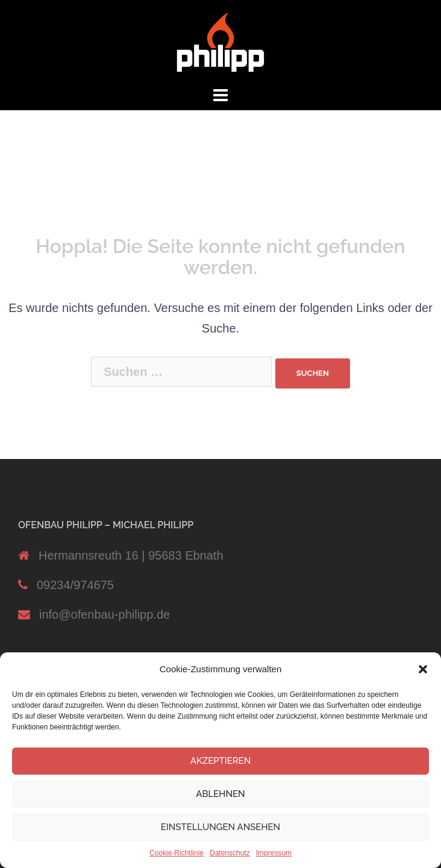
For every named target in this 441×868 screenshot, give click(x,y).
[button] (423, 669)
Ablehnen (220, 794)
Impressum (274, 853)
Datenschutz (230, 853)
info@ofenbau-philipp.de (105, 614)
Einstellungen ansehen (220, 827)
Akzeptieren (221, 761)
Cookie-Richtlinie (177, 853)
